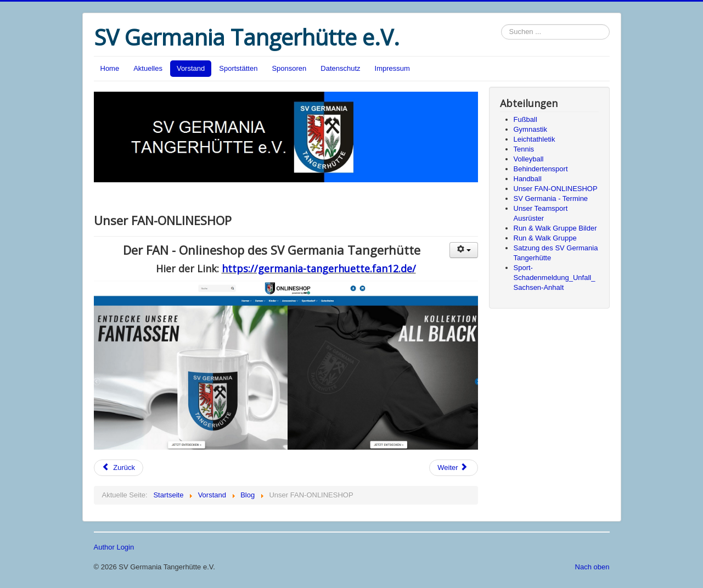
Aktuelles (148, 68)
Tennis (524, 149)
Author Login (114, 547)
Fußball (525, 119)
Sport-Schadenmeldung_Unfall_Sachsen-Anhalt (555, 278)
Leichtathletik (535, 139)
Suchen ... (501, 24)
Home (110, 68)
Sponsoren (289, 68)
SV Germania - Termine (551, 198)
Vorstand (191, 68)
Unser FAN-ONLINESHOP (556, 189)
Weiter (452, 467)
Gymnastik (530, 129)
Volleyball (529, 159)
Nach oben (592, 567)
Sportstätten (238, 68)
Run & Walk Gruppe (545, 238)
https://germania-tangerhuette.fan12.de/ (319, 268)
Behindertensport (541, 169)
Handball (528, 179)
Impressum (392, 68)
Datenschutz (340, 68)
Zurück (119, 467)
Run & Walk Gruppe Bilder (555, 228)
